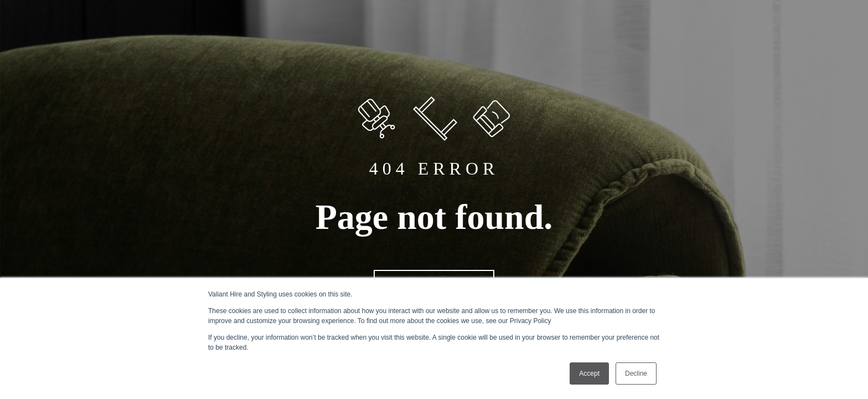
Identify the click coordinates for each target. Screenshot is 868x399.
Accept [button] (589, 374)
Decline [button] (636, 374)
